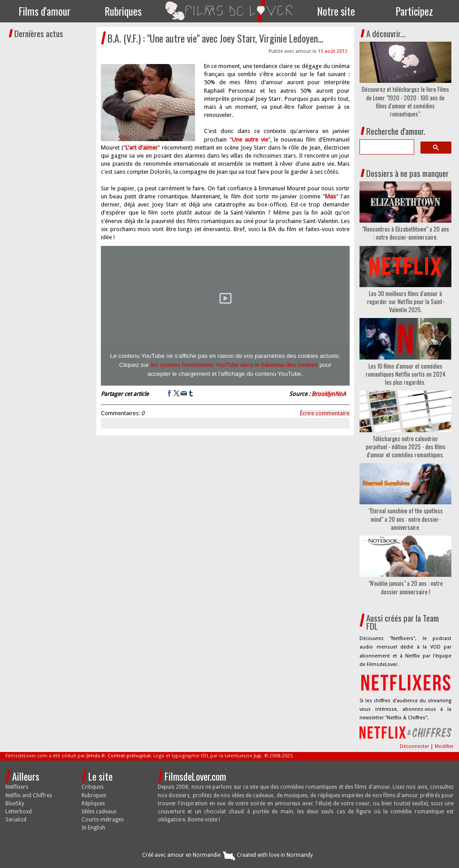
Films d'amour (45, 11)
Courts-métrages (103, 820)
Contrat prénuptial (129, 756)
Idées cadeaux (99, 812)
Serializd (16, 820)
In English (93, 828)
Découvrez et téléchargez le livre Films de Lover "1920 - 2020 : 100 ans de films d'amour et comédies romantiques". (405, 101)
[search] (386, 147)
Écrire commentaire (325, 413)
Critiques (93, 787)
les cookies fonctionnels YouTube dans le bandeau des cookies (234, 365)
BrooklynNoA (329, 394)
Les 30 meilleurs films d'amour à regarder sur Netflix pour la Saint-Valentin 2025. (406, 302)
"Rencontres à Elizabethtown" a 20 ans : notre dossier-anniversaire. (406, 233)
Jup (258, 756)
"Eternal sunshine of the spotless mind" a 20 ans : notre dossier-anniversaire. (406, 519)
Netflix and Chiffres (29, 795)
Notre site (336, 11)
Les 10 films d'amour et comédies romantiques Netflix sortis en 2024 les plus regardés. (406, 374)
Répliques (93, 804)
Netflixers (17, 787)
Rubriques (123, 11)
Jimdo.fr (96, 756)
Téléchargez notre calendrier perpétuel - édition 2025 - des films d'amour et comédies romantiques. (406, 447)
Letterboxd (19, 812)
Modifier (444, 746)
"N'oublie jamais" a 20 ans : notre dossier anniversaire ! (406, 587)
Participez (414, 11)
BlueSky (15, 804)
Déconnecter (415, 746)
